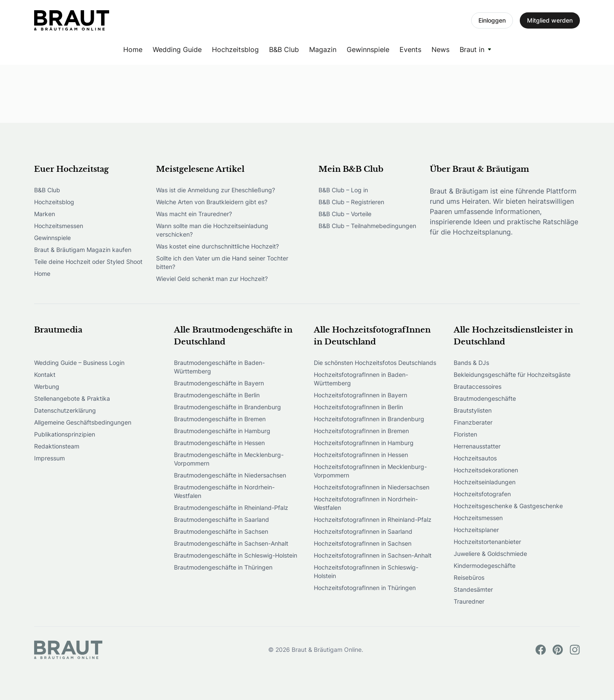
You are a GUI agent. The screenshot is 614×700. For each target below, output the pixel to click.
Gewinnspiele (368, 49)
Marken (45, 214)
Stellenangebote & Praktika (72, 398)
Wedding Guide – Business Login (79, 363)
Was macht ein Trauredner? (194, 214)
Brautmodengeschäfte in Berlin (217, 395)
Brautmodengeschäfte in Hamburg (222, 431)
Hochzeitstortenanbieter (487, 542)
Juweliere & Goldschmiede (490, 554)
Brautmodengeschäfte (485, 398)
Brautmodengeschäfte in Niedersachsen (230, 475)
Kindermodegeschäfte (485, 565)
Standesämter (473, 589)
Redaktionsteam (57, 446)
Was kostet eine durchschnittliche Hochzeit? (217, 246)
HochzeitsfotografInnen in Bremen (361, 431)
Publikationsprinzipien (65, 434)
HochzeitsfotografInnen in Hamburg (364, 443)
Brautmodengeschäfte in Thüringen (223, 567)
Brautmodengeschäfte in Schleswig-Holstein (236, 555)
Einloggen (492, 20)
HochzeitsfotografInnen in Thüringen (365, 588)
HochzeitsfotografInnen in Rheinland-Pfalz (373, 519)
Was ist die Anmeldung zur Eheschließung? (216, 190)
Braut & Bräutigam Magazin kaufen (83, 250)
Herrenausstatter (477, 446)
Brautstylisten (473, 410)
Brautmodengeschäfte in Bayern (219, 383)
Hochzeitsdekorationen (486, 470)
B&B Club (284, 49)
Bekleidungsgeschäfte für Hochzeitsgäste (512, 375)
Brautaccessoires (478, 386)
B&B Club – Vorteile (345, 214)
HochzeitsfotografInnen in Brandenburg (369, 419)
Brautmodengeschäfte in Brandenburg (227, 407)
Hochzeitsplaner (476, 530)
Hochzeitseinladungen (485, 482)
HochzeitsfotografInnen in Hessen (361, 455)
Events (410, 49)
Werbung (47, 386)
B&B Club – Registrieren (351, 202)
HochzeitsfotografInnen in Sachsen (363, 543)
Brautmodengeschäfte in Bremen (220, 419)
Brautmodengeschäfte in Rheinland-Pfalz (231, 508)
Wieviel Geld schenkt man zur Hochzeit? (212, 279)
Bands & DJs (471, 363)
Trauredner (469, 601)
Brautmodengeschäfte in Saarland (222, 519)
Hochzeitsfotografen (482, 494)
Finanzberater (473, 422)
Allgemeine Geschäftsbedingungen (83, 422)
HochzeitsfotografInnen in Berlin (358, 407)
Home (133, 49)
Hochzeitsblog (235, 49)
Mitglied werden (550, 20)
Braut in (472, 49)
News (440, 49)
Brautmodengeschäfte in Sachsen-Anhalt (231, 543)
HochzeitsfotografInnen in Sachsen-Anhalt (373, 555)
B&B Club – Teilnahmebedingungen (367, 226)
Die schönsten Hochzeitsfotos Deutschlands (375, 363)
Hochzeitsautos (475, 458)
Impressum (49, 458)
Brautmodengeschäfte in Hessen (219, 443)
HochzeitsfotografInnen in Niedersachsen (372, 487)
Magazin (323, 49)
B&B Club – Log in (343, 190)
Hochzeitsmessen (59, 226)
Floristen (465, 434)
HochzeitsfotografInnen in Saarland (363, 531)
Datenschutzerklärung (65, 410)
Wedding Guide (177, 49)
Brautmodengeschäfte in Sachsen (221, 531)
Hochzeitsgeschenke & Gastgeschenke (508, 506)
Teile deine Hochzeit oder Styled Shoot (88, 262)
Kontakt (45, 375)
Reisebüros (469, 577)
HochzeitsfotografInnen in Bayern (361, 395)
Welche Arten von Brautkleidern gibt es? (212, 202)
